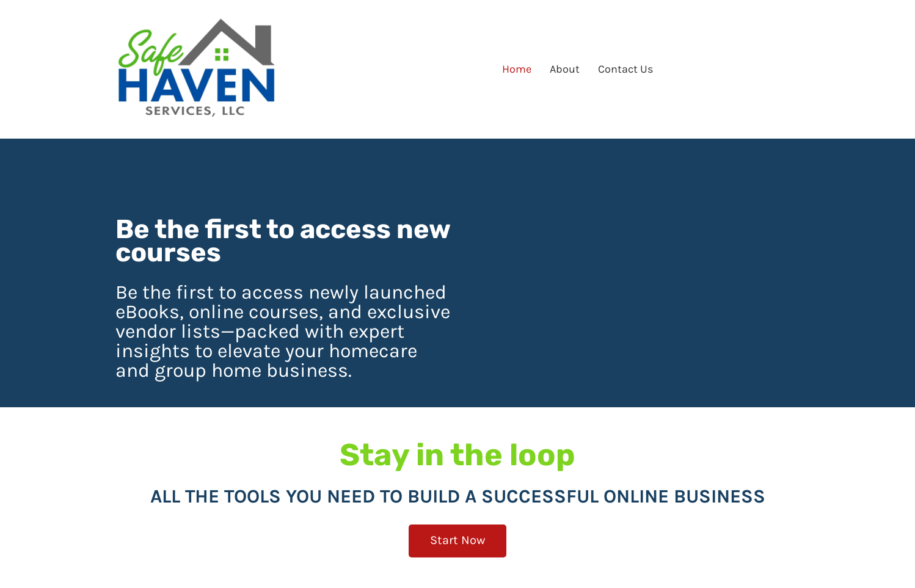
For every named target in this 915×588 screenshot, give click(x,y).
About (565, 69)
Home (517, 69)
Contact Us (625, 69)
